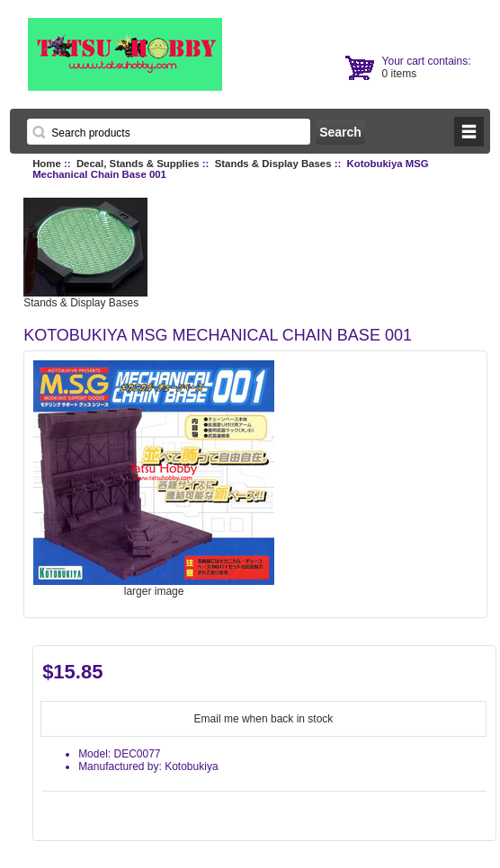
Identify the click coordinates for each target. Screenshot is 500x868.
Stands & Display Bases (273, 164)
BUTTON (469, 132)
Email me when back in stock (264, 719)
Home (47, 164)
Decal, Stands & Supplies (138, 164)
